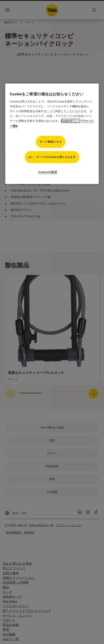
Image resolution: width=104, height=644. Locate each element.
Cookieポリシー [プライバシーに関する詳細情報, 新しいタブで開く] (71, 121)
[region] (52, 134)
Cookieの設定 (48, 172)
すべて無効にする (51, 142)
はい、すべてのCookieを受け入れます (52, 157)
